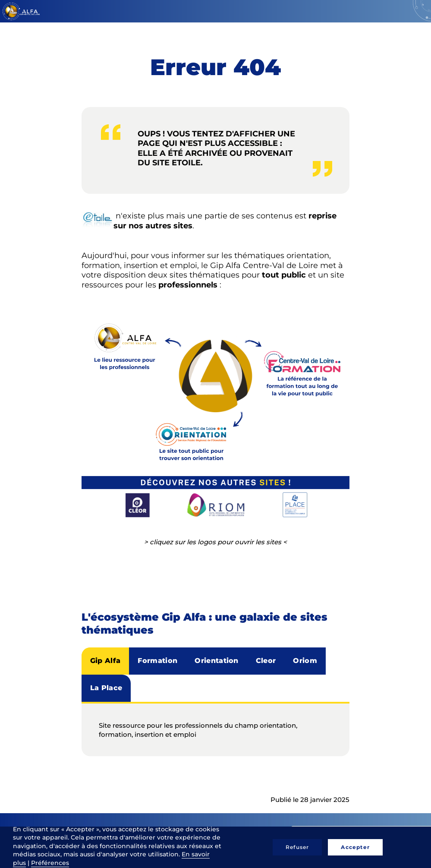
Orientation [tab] (217, 661)
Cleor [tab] (266, 661)
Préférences (50, 863)
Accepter (355, 847)
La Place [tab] (106, 688)
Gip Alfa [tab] (105, 661)
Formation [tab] (157, 661)
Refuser (297, 847)
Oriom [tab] (305, 661)
